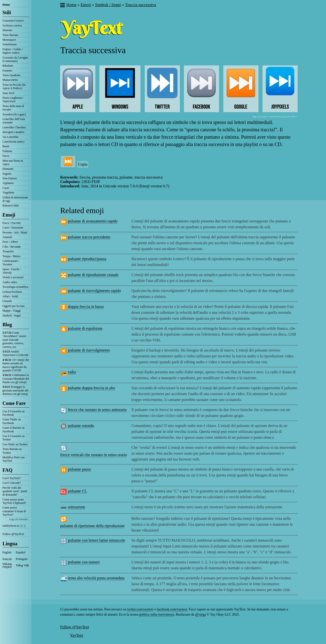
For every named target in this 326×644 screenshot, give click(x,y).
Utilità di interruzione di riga (15, 199)
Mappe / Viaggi (12, 311)
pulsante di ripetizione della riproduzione (92, 526)
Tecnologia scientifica (15, 287)
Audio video (10, 282)
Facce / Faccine (12, 223)
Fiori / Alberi (10, 242)
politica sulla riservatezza (157, 614)
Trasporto (8, 251)
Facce (6, 156)
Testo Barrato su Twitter (12, 451)
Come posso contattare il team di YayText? (14, 511)
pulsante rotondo (81, 426)
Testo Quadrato (11, 75)
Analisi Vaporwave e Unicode (15, 353)
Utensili (7, 301)
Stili (7, 12)
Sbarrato (7, 30)
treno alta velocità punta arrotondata (96, 578)
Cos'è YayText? (12, 478)
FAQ (7, 470)
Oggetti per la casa (13, 306)
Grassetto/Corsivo (13, 21)
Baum (6, 146)
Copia (83, 164)
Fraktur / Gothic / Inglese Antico (13, 51)
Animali (7, 237)
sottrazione (76, 507)
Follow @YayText (13, 534)
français (7, 559)
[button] (62, 6)
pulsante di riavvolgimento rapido (94, 291)
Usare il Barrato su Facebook (13, 429)
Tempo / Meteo (11, 256)
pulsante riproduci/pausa (87, 259)
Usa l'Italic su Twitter (15, 444)
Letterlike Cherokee (14, 127)
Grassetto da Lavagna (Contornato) (15, 59)
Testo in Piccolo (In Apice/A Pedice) (14, 86)
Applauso (8, 183)
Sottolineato (10, 44)
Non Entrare (10, 178)
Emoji (9, 215)
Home (6, 5)
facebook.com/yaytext (172, 609)
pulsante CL (77, 491)
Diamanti (8, 169)
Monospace (9, 40)
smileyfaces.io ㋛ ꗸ (14, 526)
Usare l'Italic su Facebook (12, 421)
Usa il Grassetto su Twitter (13, 438)
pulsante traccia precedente (89, 237)
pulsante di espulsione (85, 328)
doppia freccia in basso (86, 307)
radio (72, 372)
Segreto (7, 174)
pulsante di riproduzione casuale (93, 275)
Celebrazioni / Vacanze (11, 263)
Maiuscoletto (10, 80)
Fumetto (7, 71)
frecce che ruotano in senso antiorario (97, 410)
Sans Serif (8, 93)
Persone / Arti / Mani (15, 232)
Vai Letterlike (11, 137)
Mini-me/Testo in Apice (13, 162)
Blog (7, 325)
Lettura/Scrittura (12, 292)
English (7, 552)
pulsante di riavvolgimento (89, 350)
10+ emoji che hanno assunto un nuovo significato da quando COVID (16, 365)
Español (21, 552)
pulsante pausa (79, 469)
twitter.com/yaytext (140, 609)
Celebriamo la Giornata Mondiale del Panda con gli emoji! (16, 379)
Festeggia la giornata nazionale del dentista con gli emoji (15, 390)
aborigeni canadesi (13, 132)
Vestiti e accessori (13, 277)
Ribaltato (8, 66)
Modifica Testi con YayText (13, 459)
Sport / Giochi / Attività (12, 271)
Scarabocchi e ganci (14, 114)
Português (22, 559)
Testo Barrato (10, 35)
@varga (201, 614)
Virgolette (8, 193)
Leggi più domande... (19, 519)
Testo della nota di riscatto (13, 108)
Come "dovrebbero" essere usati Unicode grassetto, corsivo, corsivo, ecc (14, 340)
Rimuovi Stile (11, 206)
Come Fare (14, 403)
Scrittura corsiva (12, 25)
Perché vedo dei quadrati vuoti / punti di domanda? (15, 491)
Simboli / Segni (12, 316)
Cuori (6, 188)
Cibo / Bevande (12, 247)
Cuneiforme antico (13, 142)
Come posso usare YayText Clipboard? (14, 501)
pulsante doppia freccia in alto (91, 388)
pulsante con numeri (84, 562)
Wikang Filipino (7, 565)
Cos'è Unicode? (12, 483)
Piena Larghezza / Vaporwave (13, 99)
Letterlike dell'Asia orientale (14, 121)
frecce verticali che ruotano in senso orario (94, 455)
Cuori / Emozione (13, 228)
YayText (76, 635)
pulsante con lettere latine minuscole (96, 540)
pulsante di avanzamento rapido (93, 221)
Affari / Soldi (10, 296)
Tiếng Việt (23, 565)
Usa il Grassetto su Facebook (13, 413)
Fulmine (7, 151)
